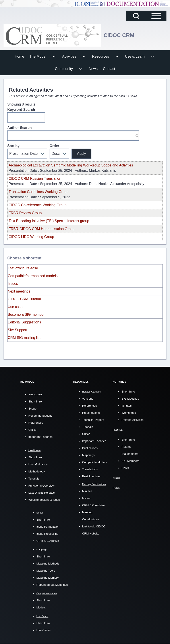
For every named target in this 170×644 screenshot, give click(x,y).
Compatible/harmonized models (33, 276)
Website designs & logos (44, 500)
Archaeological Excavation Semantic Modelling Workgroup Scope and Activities (71, 165)
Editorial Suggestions (24, 322)
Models (41, 607)
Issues (13, 284)
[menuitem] (20, 57)
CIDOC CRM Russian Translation (35, 178)
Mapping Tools (46, 571)
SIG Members (130, 461)
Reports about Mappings (52, 585)
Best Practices (91, 476)
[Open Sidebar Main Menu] (156, 16)
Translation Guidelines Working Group (39, 192)
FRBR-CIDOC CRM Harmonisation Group (42, 229)
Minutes (87, 491)
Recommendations (40, 416)
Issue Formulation (48, 527)
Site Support (17, 330)
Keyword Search (21, 110)
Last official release (23, 268)
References (36, 423)
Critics (32, 430)
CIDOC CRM (119, 35)
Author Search (19, 128)
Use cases (16, 307)
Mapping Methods (48, 564)
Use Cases (44, 630)
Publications (90, 448)
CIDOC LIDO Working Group (31, 237)
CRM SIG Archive (48, 541)
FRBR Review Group (25, 213)
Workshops (129, 413)
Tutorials (34, 479)
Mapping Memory (48, 578)
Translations (90, 469)
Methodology (37, 471)
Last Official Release (42, 493)
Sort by (13, 146)
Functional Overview (41, 486)
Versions (88, 399)
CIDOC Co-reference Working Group (38, 205)
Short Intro (35, 401)
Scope (32, 409)
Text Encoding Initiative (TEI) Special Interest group (49, 221)
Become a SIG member (26, 314)
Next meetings (19, 291)
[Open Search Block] (136, 16)
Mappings (88, 455)
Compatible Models (94, 462)
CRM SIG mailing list (24, 338)
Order (54, 146)
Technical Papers (93, 420)
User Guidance (38, 464)
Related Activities (132, 420)
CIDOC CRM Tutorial (24, 299)
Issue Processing (47, 534)
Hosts (125, 468)
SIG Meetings (130, 399)
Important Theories (40, 437)
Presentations (91, 413)
